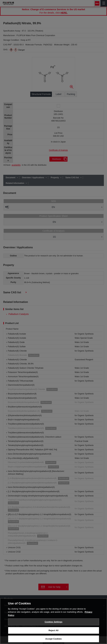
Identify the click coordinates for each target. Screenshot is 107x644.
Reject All (53, 630)
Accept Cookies (53, 639)
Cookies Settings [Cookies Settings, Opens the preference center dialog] (53, 622)
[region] (53, 621)
